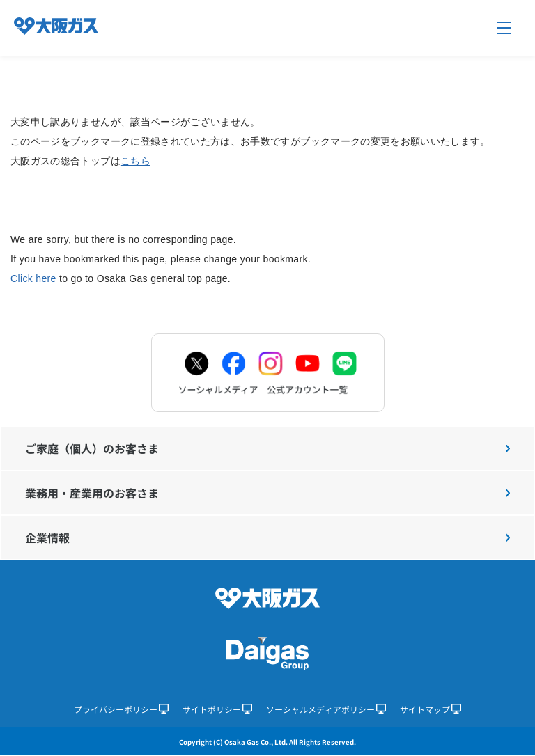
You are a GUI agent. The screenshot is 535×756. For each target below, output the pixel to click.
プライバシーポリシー (121, 709)
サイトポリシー (217, 709)
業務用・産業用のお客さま (267, 493)
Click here (33, 278)
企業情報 (267, 537)
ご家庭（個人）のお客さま (267, 448)
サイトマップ (431, 709)
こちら (135, 161)
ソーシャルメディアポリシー (326, 709)
